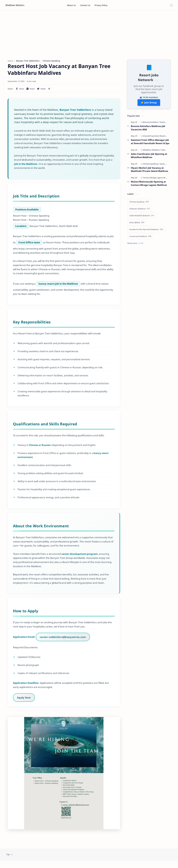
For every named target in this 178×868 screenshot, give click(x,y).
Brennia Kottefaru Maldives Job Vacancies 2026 (148, 129)
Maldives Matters (15, 5)
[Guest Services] (166, 124)
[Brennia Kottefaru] (151, 124)
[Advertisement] (89, 35)
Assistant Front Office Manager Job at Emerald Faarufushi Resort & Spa (150, 143)
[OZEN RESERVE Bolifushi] (142, 217)
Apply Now (24, 701)
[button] (20, 90)
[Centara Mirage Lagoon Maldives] (158, 179)
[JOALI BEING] (137, 224)
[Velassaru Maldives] (140, 210)
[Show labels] (136, 245)
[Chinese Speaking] (151, 165)
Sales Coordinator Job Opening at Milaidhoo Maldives (149, 157)
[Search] (171, 5)
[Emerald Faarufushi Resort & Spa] (158, 137)
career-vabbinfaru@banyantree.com (63, 640)
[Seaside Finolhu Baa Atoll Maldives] (146, 231)
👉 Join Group (149, 104)
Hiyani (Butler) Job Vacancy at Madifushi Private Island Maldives (149, 171)
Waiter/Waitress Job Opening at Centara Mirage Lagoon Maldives (149, 185)
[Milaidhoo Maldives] (152, 151)
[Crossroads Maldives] (140, 238)
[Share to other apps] (49, 90)
